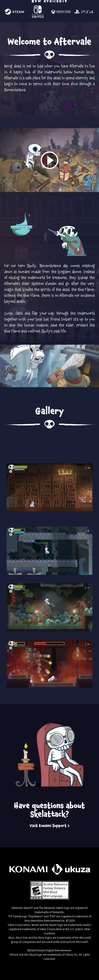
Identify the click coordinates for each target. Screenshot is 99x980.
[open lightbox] (49, 160)
